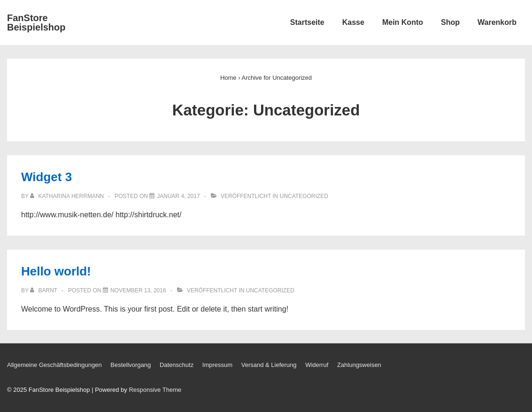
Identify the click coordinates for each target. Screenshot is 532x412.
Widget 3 (46, 177)
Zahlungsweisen (359, 365)
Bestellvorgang (131, 365)
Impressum (217, 365)
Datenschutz (177, 365)
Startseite (307, 22)
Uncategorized (304, 196)
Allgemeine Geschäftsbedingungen (54, 365)
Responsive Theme (155, 390)
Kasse (353, 22)
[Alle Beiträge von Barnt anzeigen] (44, 290)
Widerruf (317, 365)
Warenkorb (497, 22)
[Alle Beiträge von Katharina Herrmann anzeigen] (68, 196)
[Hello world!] (138, 290)
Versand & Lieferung (269, 365)
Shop (450, 22)
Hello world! (56, 271)
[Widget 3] (178, 196)
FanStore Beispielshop (36, 23)
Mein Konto (403, 22)
